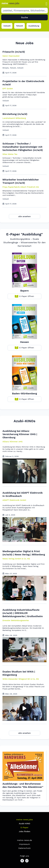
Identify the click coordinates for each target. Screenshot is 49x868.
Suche (24, 17)
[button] (47, 4)
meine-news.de (25, 840)
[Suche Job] (24, 11)
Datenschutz (24, 848)
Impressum (24, 844)
